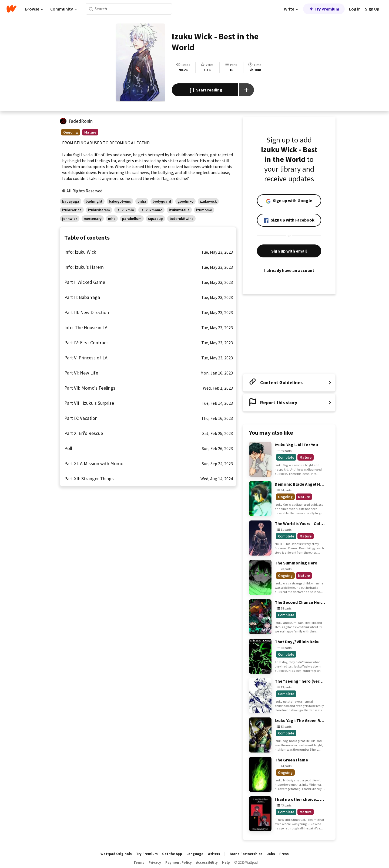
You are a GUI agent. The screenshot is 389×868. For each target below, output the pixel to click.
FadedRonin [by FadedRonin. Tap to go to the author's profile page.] (81, 121)
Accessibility (207, 862)
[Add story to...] (246, 90)
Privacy (155, 862)
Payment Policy (179, 862)
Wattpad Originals (116, 854)
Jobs (271, 854)
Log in (355, 9)
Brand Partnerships (246, 854)
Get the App (172, 854)
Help (226, 862)
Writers (214, 854)
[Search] (91, 9)
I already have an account (289, 270)
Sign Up (372, 9)
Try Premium (324, 9)
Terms (139, 862)
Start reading (205, 90)
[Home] (11, 9)
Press (284, 854)
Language (195, 854)
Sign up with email (289, 251)
